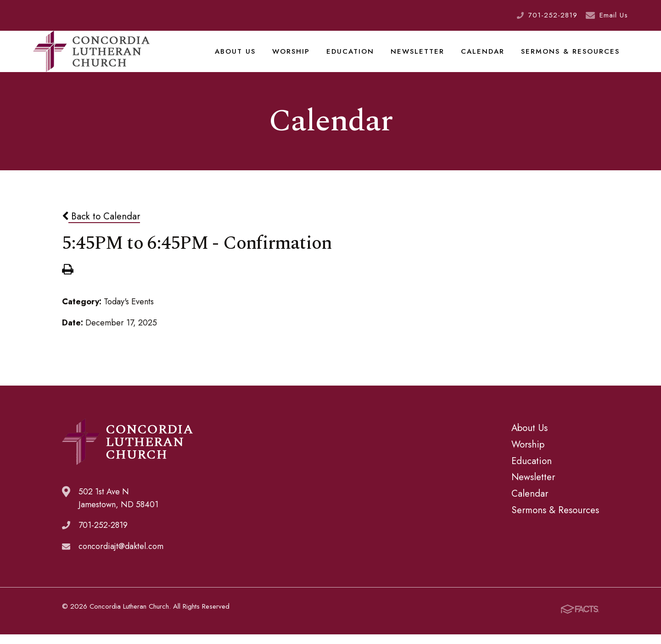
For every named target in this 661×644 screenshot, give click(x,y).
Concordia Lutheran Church (91, 57)
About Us (251, 57)
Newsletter (427, 57)
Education (362, 57)
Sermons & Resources (573, 57)
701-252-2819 (553, 15)
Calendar (489, 57)
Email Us (614, 15)
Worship (305, 57)
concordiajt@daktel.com (121, 558)
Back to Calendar (101, 228)
